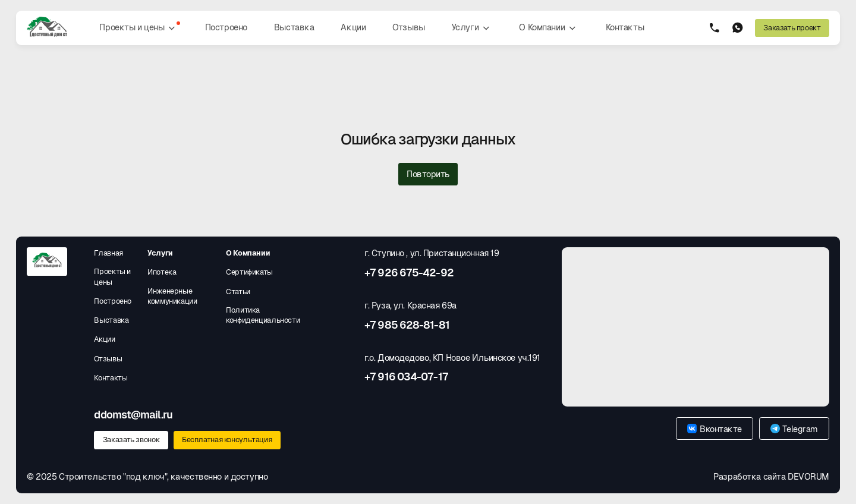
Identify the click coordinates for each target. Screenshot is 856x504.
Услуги (472, 28)
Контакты (625, 27)
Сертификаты (249, 272)
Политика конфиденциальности (263, 315)
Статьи (238, 292)
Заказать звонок (131, 440)
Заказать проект (792, 28)
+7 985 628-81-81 (407, 325)
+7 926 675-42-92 (409, 273)
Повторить (428, 174)
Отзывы (408, 27)
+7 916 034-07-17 (406, 377)
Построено (226, 27)
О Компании (549, 28)
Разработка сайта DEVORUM (771, 477)
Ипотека (162, 272)
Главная (108, 253)
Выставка (294, 27)
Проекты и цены (140, 28)
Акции (353, 27)
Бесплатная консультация (227, 440)
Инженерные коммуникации (172, 296)
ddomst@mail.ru (133, 415)
